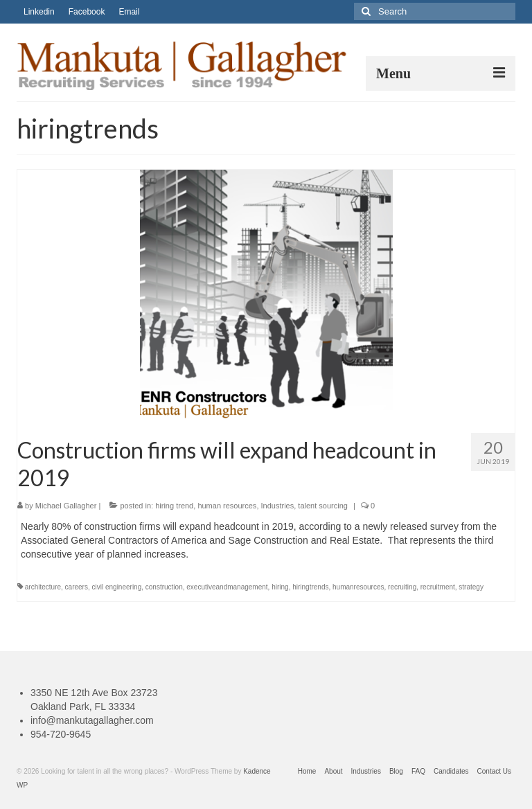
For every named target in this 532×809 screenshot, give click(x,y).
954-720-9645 (61, 734)
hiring (280, 587)
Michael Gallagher (66, 506)
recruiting (402, 587)
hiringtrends (310, 587)
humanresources (358, 587)
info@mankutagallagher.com (92, 720)
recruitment (438, 587)
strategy (471, 587)
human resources (227, 506)
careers (77, 587)
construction (164, 587)
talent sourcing (323, 506)
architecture (43, 587)
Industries (278, 506)
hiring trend (174, 506)
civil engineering (117, 587)
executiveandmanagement (227, 587)
